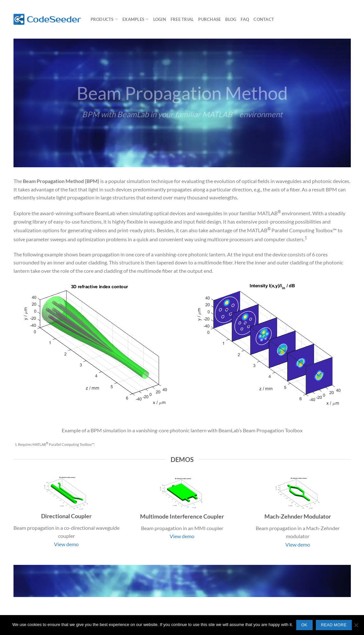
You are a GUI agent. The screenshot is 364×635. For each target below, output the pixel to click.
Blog (231, 19)
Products (104, 19)
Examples (136, 19)
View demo (66, 544)
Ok (304, 625)
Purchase (209, 19)
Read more (334, 625)
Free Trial (182, 19)
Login (160, 19)
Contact (264, 19)
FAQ (245, 19)
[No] (356, 627)
